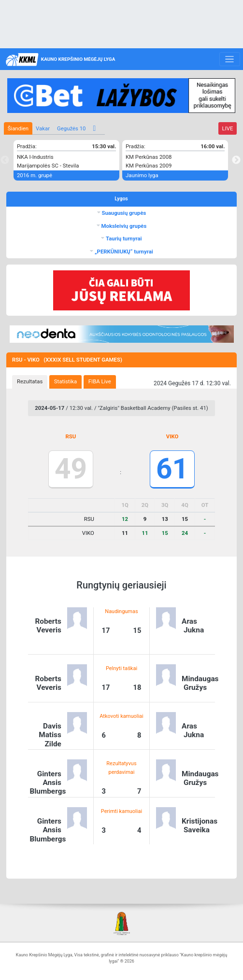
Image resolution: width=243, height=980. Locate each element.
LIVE (228, 128)
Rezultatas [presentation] (30, 381)
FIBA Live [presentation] (100, 381)
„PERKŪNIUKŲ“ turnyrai (123, 252)
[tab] (30, 382)
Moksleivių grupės (123, 226)
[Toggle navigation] (230, 59)
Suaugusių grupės (123, 213)
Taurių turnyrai (123, 238)
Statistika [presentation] (65, 381)
